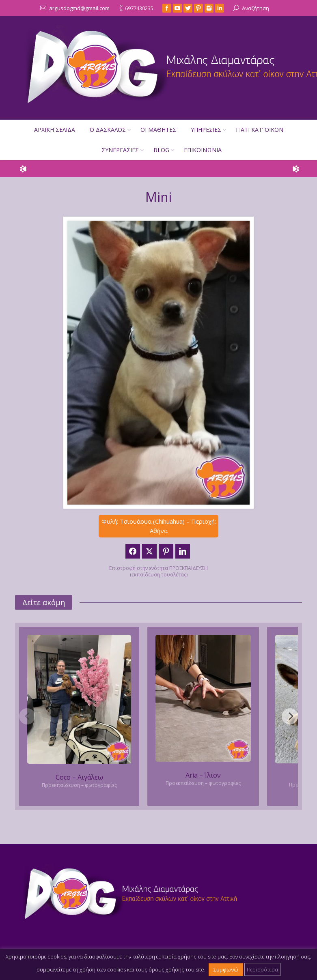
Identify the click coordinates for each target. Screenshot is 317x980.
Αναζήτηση (256, 8)
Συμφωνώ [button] (226, 969)
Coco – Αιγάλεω (79, 777)
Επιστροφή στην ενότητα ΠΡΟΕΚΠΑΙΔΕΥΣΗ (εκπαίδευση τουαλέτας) (158, 571)
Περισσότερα (262, 969)
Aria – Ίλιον (203, 775)
